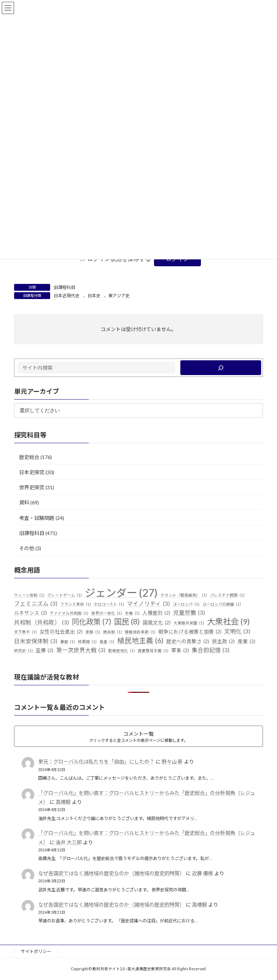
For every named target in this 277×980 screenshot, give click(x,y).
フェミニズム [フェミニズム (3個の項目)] (36, 603)
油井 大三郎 (69, 842)
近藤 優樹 (203, 873)
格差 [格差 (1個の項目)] (107, 642)
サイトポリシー (36, 951)
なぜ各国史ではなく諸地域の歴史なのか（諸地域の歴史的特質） (111, 873)
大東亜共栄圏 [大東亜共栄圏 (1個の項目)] (189, 623)
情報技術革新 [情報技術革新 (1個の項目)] (140, 632)
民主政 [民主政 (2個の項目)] (223, 642)
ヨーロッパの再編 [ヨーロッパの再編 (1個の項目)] (222, 604)
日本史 (94, 296)
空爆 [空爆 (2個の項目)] (45, 650)
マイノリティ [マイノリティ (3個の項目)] (148, 603)
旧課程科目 (65, 287)
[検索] (221, 368)
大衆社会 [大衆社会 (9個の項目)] (228, 622)
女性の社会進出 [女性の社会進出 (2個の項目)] (61, 632)
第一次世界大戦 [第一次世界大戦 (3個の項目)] (81, 650)
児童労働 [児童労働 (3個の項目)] (189, 612)
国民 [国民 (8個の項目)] (127, 622)
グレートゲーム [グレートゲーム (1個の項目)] (65, 595)
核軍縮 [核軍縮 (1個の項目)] (87, 642)
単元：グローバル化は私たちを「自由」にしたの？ (96, 761)
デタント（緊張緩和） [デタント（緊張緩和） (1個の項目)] (184, 595)
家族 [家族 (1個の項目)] (93, 632)
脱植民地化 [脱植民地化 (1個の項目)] (122, 650)
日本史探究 (32, 472)
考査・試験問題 (37, 518)
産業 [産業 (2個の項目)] (247, 642)
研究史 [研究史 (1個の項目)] (23, 650)
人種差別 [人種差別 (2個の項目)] (156, 613)
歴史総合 (29, 457)
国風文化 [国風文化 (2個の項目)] (157, 623)
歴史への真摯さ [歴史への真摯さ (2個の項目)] (188, 642)
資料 (24, 502)
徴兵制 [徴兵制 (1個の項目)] (113, 632)
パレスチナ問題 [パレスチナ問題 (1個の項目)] (227, 595)
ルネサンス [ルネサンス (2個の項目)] (30, 613)
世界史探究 (32, 487)
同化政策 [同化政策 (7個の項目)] (91, 622)
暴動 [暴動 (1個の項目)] (68, 642)
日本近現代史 (67, 296)
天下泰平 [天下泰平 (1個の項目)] (25, 632)
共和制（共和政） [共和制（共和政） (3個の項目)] (41, 623)
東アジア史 (119, 296)
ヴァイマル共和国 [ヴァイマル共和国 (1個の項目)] (69, 613)
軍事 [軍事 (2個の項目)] (180, 650)
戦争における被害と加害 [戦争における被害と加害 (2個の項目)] (190, 632)
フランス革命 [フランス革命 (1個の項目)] (76, 604)
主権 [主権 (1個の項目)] (132, 613)
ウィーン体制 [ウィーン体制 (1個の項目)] (29, 595)
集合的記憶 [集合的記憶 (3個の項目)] (211, 650)
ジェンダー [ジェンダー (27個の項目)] (121, 593)
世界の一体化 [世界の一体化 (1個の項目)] (107, 613)
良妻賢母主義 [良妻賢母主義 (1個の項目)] (153, 650)
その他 (27, 548)
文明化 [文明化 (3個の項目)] (237, 632)
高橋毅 (63, 802)
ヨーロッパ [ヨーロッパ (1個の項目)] (186, 604)
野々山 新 (172, 761)
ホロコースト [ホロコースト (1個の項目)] (109, 604)
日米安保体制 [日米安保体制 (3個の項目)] (36, 641)
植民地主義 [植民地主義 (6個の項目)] (140, 641)
